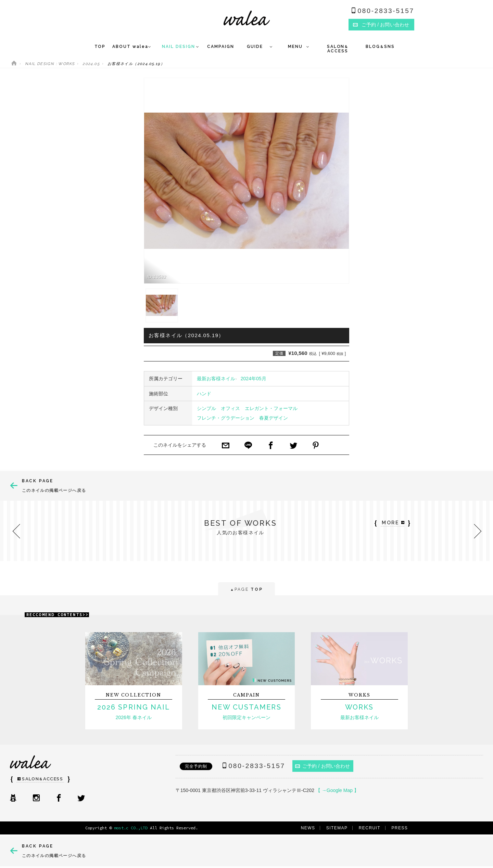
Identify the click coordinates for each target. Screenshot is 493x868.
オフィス (230, 408)
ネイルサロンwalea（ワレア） (247, 18)
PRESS (400, 828)
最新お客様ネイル (216, 379)
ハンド (204, 394)
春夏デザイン (274, 418)
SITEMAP (337, 828)
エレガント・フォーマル (271, 408)
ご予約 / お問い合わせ (323, 766)
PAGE (246, 590)
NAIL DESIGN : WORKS (50, 64)
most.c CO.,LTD (131, 828)
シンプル (206, 408)
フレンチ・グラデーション (226, 418)
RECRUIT (370, 828)
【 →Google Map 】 (337, 790)
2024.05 (91, 64)
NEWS (308, 828)
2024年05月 (254, 379)
